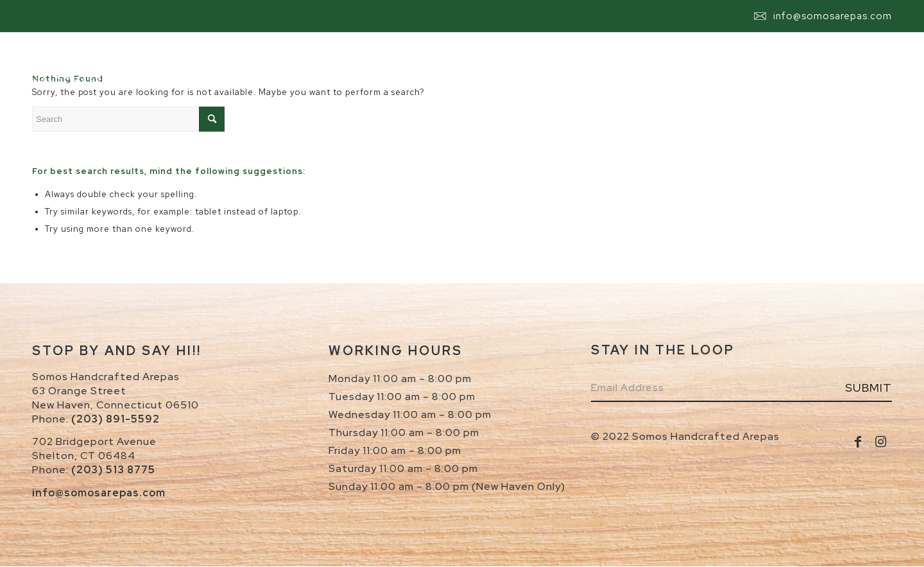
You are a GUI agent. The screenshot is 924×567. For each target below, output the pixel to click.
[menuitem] (351, 64)
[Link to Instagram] (881, 442)
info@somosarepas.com (833, 16)
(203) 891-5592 (116, 419)
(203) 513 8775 (113, 470)
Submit (868, 388)
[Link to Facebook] (858, 442)
